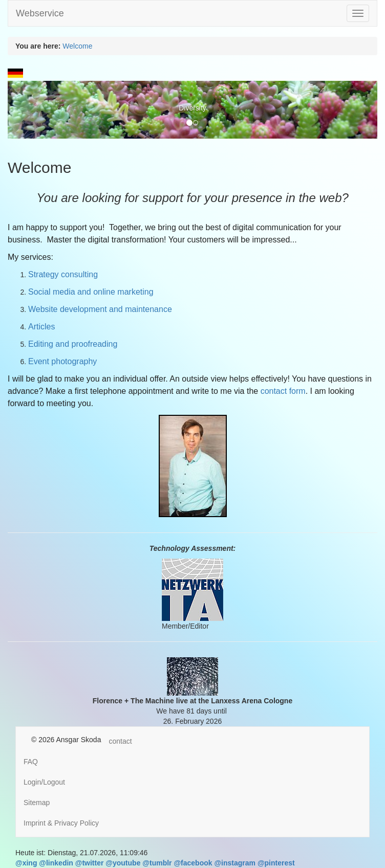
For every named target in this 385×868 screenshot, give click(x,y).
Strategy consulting (63, 274)
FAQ (31, 762)
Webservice (40, 13)
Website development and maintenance (100, 309)
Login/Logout (44, 782)
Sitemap (37, 803)
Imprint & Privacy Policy (61, 823)
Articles (43, 327)
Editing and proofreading (74, 344)
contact (120, 741)
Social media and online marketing (92, 292)
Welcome (77, 46)
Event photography (62, 361)
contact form (283, 391)
